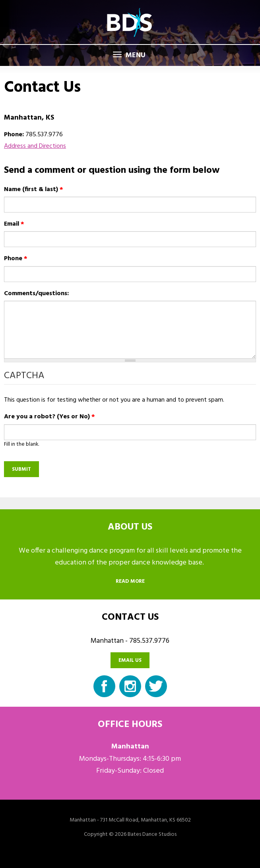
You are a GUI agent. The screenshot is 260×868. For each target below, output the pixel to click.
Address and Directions (35, 146)
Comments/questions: (36, 294)
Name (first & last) (34, 189)
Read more (130, 581)
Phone (16, 259)
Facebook (104, 686)
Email (14, 224)
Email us (130, 660)
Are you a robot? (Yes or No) (49, 417)
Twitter (156, 686)
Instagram (130, 686)
